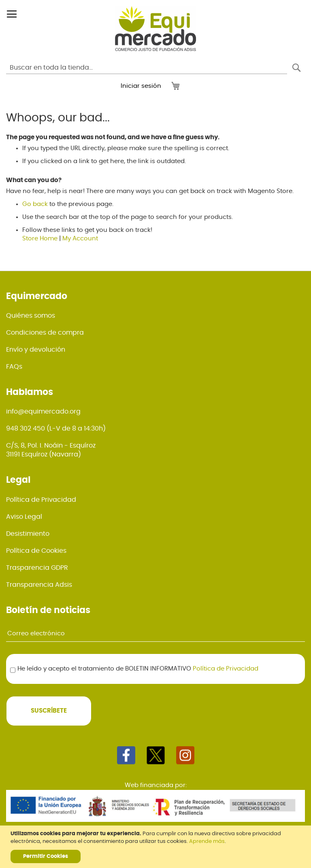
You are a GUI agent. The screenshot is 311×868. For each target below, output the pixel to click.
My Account (80, 239)
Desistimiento (28, 534)
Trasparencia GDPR (37, 568)
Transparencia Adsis (39, 585)
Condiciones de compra (45, 333)
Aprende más (207, 841)
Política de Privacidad (41, 500)
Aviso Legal (24, 517)
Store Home (40, 239)
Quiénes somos (31, 316)
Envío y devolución (36, 350)
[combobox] (147, 68)
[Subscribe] (49, 711)
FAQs (14, 367)
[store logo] (155, 29)
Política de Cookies (36, 551)
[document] (157, 847)
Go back (35, 204)
